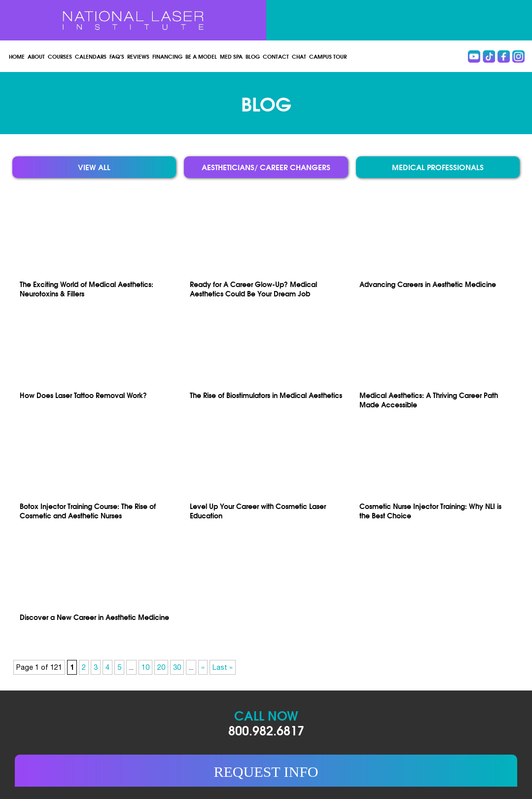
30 (177, 667)
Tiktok (489, 56)
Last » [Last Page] (223, 667)
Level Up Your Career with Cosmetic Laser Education (258, 510)
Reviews (138, 56)
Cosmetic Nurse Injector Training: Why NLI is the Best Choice (430, 510)
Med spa (231, 56)
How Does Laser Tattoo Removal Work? (83, 395)
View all (94, 167)
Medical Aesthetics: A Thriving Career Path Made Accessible (429, 399)
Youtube (474, 56)
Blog (253, 56)
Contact (276, 56)
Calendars (91, 56)
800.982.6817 (266, 730)
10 (145, 667)
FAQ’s (117, 56)
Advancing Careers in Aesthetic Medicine (428, 284)
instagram (518, 56)
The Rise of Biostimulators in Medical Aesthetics (266, 395)
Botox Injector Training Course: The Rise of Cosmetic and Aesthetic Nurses (88, 510)
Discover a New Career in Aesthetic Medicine (94, 617)
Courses (60, 56)
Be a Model (201, 56)
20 (161, 667)
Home (17, 56)
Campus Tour (328, 56)
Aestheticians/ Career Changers (266, 167)
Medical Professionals (438, 167)
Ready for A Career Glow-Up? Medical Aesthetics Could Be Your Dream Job (253, 289)
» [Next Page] (203, 667)
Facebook (504, 56)
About (36, 56)
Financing (167, 56)
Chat (299, 56)
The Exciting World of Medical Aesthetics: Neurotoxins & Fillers (87, 289)
